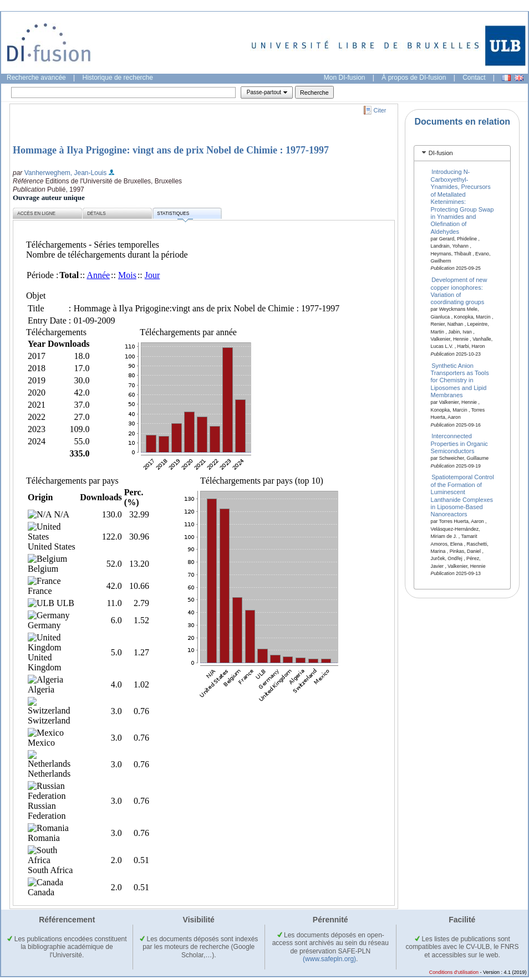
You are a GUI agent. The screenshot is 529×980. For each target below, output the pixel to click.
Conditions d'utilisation (454, 972)
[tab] (462, 153)
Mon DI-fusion (345, 78)
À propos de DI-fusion (414, 78)
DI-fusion (441, 153)
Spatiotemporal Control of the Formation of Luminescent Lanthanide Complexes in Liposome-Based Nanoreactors (462, 496)
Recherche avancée (36, 78)
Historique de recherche (118, 78)
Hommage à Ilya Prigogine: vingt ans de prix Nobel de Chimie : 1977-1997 (171, 150)
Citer (380, 110)
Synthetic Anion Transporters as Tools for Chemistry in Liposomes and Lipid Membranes (460, 380)
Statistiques (175, 215)
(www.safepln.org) (329, 959)
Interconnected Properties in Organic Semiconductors (459, 443)
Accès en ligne (36, 214)
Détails (96, 214)
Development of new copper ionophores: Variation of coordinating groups (459, 291)
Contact (474, 78)
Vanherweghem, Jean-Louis (66, 173)
